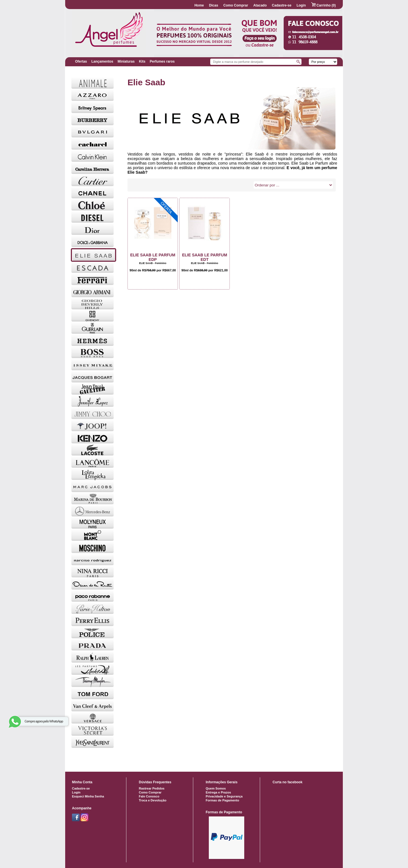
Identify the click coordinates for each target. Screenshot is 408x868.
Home (199, 5)
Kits (142, 61)
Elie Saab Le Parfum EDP (153, 257)
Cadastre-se (282, 5)
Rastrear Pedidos (152, 788)
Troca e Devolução (153, 800)
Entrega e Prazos (218, 792)
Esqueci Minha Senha (88, 796)
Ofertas (81, 61)
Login (301, 5)
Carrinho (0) (323, 5)
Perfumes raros (162, 61)
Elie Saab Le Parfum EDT (204, 257)
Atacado (260, 5)
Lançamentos (102, 61)
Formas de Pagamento (222, 800)
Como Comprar (236, 5)
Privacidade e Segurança (224, 796)
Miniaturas (126, 61)
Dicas (214, 5)
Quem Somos (216, 788)
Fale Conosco (149, 796)
